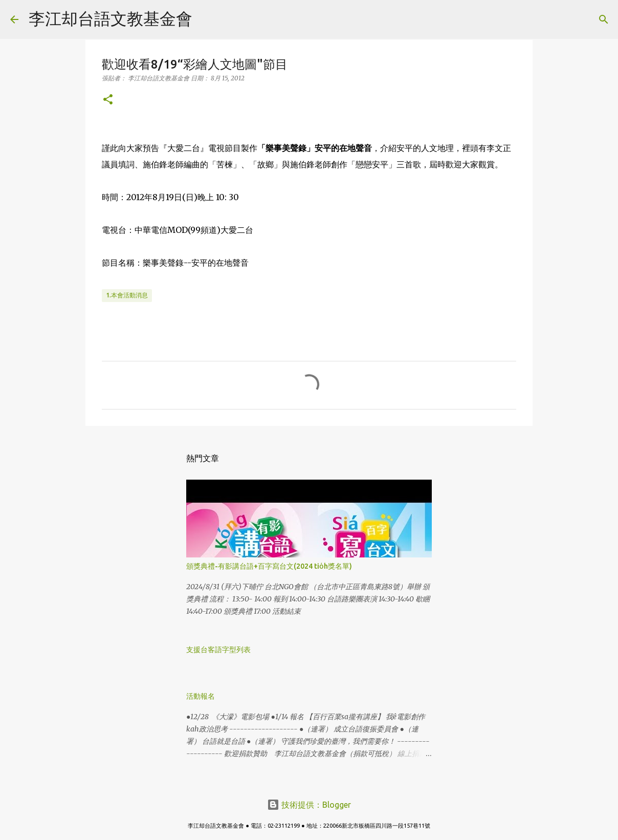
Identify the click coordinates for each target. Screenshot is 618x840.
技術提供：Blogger (309, 805)
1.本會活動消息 (127, 295)
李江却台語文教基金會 (111, 18)
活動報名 (201, 696)
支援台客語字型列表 (218, 650)
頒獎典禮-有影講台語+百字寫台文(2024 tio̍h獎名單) (269, 566)
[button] (108, 100)
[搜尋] (207, 19)
